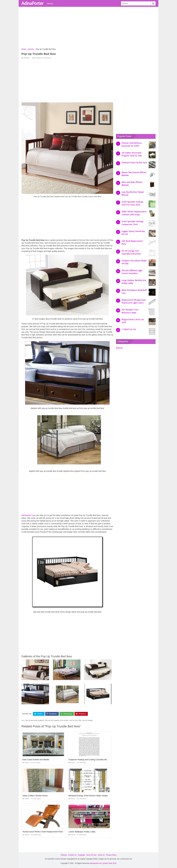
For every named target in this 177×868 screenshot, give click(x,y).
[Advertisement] (88, 28)
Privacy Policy (111, 855)
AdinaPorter (32, 3)
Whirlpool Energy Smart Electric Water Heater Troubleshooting (95, 796)
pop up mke (64, 721)
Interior (50, 3)
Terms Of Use (91, 855)
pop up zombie (88, 721)
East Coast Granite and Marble (36, 760)
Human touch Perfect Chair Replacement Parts (43, 832)
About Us (101, 855)
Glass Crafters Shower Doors (35, 796)
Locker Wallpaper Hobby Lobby (82, 832)
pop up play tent (75, 721)
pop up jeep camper (52, 721)
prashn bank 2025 (110, 863)
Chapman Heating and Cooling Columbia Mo (88, 760)
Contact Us (72, 855)
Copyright (81, 855)
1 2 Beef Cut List (129, 329)
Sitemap (64, 855)
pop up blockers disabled (35, 721)
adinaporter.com (28, 515)
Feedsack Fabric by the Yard (134, 163)
